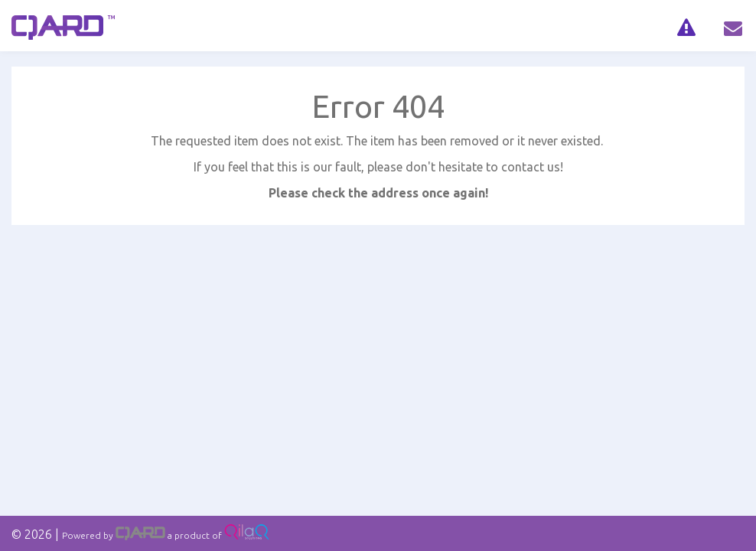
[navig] (686, 26)
